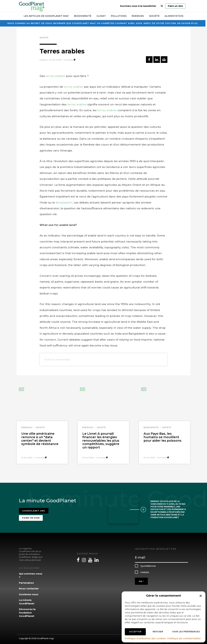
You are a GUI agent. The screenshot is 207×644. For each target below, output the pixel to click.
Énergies (138, 16)
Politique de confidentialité (184, 638)
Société (154, 16)
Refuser (158, 632)
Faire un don (175, 6)
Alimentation (174, 16)
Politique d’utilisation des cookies (145, 638)
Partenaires (26, 581)
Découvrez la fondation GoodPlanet (27, 611)
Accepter (135, 632)
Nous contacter (29, 587)
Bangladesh (64, 203)
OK (141, 579)
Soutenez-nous (29, 592)
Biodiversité (83, 16)
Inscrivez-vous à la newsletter (138, 6)
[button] (201, 596)
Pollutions (119, 16)
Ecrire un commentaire (57, 360)
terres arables (55, 76)
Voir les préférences (186, 632)
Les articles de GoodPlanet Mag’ (46, 16)
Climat (101, 16)
